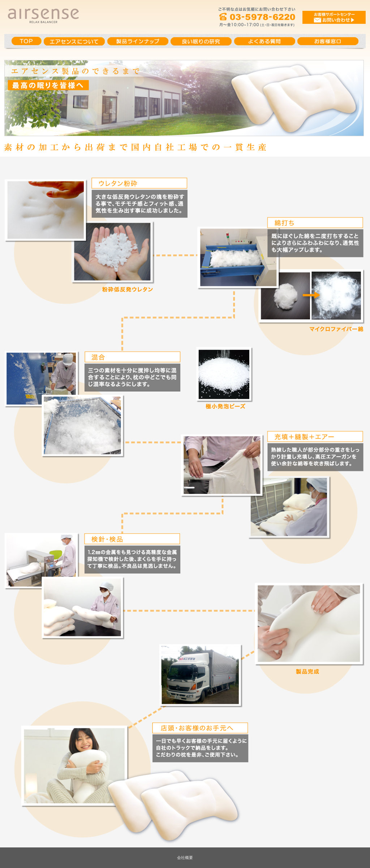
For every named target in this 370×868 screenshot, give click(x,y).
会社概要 (185, 858)
